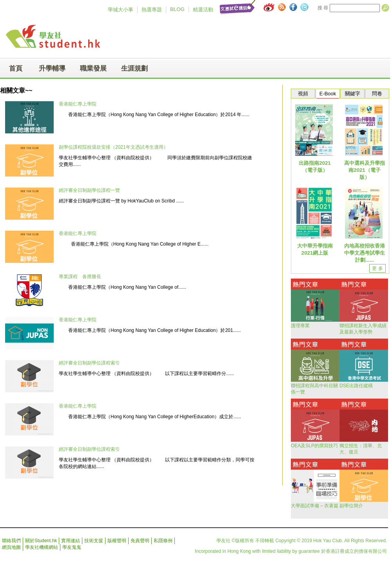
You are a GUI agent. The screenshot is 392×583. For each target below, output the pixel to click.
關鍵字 (353, 94)
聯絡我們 (11, 541)
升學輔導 (52, 68)
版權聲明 (117, 541)
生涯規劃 (134, 68)
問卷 (377, 94)
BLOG (177, 9)
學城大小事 (121, 10)
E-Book (328, 94)
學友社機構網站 (42, 547)
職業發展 (93, 68)
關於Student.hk (41, 541)
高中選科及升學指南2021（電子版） (365, 170)
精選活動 (203, 10)
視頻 (303, 94)
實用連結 (71, 541)
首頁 (16, 68)
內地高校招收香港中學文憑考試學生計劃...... (365, 253)
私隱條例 (163, 541)
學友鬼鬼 (72, 547)
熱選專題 (152, 10)
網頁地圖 (11, 547)
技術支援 (94, 541)
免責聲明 (140, 541)
